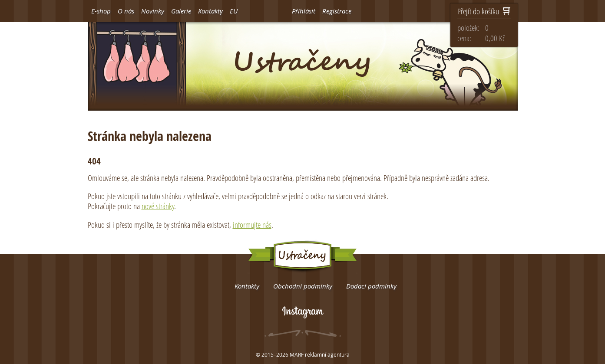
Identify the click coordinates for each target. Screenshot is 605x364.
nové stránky (158, 206)
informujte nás (252, 225)
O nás (126, 11)
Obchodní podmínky (303, 286)
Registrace (337, 11)
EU (234, 11)
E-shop (101, 11)
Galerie (181, 11)
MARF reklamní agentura (320, 354)
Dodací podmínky (371, 286)
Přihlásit (304, 11)
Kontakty (210, 11)
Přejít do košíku (484, 12)
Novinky (153, 11)
